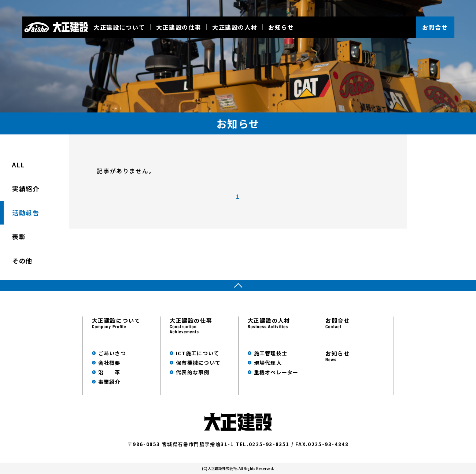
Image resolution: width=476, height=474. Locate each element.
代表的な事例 (193, 372)
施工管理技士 (271, 353)
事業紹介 (109, 382)
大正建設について (119, 27)
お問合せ (435, 27)
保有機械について (198, 363)
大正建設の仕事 (179, 27)
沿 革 (109, 372)
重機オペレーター (276, 372)
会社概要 (109, 363)
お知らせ (281, 27)
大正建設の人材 (235, 27)
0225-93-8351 (269, 444)
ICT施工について (198, 353)
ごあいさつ (112, 353)
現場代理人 (268, 363)
